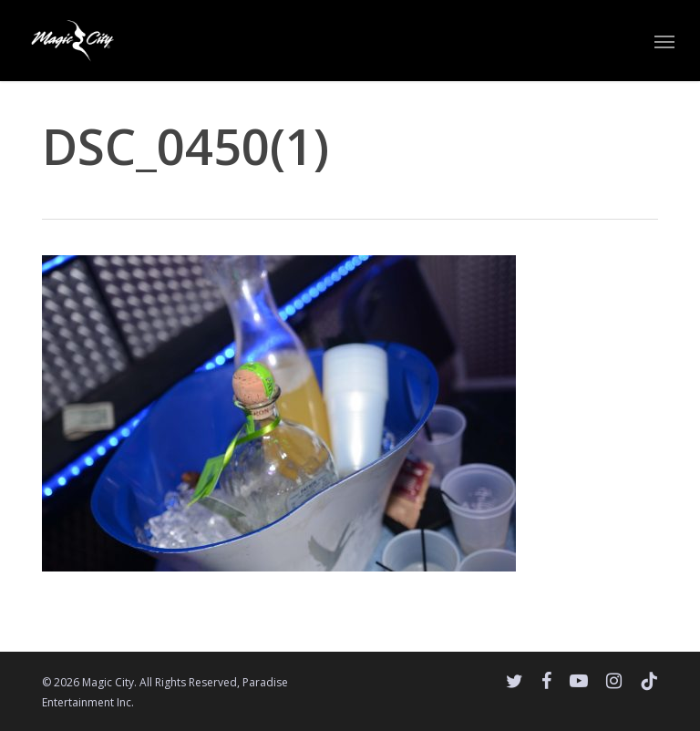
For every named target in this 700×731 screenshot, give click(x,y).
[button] (664, 41)
